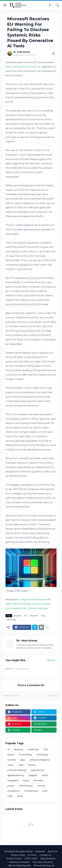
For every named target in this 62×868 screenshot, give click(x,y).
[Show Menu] (5, 5)
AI (8, 749)
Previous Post (12, 696)
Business (18, 616)
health (45, 775)
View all (51, 660)
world (20, 796)
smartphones (31, 791)
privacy (11, 786)
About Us (53, 851)
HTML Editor (31, 859)
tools (45, 791)
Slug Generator (48, 859)
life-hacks (39, 781)
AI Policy (32, 855)
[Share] (52, 54)
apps (23, 760)
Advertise (40, 851)
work (10, 796)
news (43, 616)
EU (26, 616)
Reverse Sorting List (44, 866)
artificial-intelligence (40, 760)
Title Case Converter (43, 862)
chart (21, 765)
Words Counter (14, 859)
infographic (13, 781)
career (11, 765)
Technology (11, 619)
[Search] (57, 5)
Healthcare (33, 749)
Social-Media (25, 755)
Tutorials (12, 760)
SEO (46, 749)
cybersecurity (37, 770)
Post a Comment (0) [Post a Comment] (31, 685)
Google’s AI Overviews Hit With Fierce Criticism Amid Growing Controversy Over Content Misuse (28, 604)
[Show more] (48, 627)
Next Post (52, 696)
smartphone (14, 791)
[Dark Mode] (51, 5)
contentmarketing (17, 770)
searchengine (26, 786)
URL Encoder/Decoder (19, 866)
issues (26, 781)
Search (11, 755)
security (41, 786)
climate (32, 765)
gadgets (33, 775)
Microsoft (34, 616)
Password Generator (19, 862)
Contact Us (45, 855)
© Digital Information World (19, 851)
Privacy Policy (18, 855)
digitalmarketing (16, 775)
